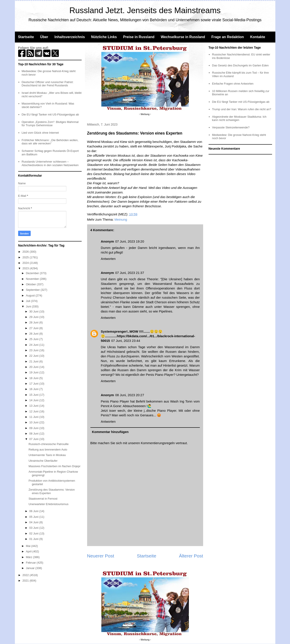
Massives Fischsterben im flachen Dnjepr (55, 466)
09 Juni (34, 428)
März (29, 557)
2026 (26, 252)
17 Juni (34, 384)
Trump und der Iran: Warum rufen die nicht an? (242, 109)
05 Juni (34, 517)
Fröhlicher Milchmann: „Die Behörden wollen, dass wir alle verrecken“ (50, 142)
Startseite (26, 37)
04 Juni (34, 522)
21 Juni (34, 361)
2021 (26, 581)
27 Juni (34, 328)
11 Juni (34, 417)
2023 (26, 268)
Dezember (33, 273)
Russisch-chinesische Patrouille (49, 444)
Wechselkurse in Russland (183, 37)
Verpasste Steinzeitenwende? (231, 127)
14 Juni (34, 400)
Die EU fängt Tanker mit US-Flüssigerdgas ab (50, 114)
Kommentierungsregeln (158, 443)
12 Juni (34, 411)
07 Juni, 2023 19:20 (130, 241)
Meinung (121, 219)
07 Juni (34, 439)
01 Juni (34, 539)
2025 (26, 257)
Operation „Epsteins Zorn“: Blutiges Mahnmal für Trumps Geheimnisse (50, 124)
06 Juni (34, 511)
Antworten (108, 259)
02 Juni (34, 533)
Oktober (31, 284)
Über (44, 37)
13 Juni (34, 406)
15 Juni (34, 395)
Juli (28, 301)
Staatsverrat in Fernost (43, 499)
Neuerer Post (101, 556)
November (33, 279)
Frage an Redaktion (228, 37)
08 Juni (34, 434)
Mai (29, 546)
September (33, 290)
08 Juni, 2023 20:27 (130, 395)
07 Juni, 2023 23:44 (126, 341)
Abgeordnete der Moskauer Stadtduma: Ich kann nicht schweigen (239, 118)
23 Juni (34, 350)
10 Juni (34, 422)
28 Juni (34, 322)
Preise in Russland (139, 37)
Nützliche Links (104, 37)
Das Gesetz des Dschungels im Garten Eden (240, 65)
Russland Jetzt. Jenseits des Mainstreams (145, 10)
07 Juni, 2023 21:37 (130, 273)
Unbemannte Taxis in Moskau (47, 455)
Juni (29, 306)
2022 (26, 575)
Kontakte (258, 37)
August (31, 295)
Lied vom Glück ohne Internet (40, 133)
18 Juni (34, 378)
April (29, 551)
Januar (31, 568)
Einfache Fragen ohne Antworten (233, 84)
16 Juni (34, 389)
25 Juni (34, 339)
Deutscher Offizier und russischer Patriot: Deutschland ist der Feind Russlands (48, 84)
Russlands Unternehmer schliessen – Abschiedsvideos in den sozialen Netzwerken (50, 163)
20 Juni (34, 367)
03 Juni (34, 528)
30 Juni (34, 311)
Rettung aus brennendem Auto (48, 450)
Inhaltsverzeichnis (70, 37)
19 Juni (34, 372)
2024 (26, 263)
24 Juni (34, 345)
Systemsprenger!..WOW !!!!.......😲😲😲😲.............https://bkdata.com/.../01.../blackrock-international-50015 (148, 336)
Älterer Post (191, 556)
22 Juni (34, 356)
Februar (31, 563)
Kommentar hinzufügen (110, 432)
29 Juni (34, 317)
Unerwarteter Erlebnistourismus (49, 504)
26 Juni (34, 334)
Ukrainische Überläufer (43, 461)
